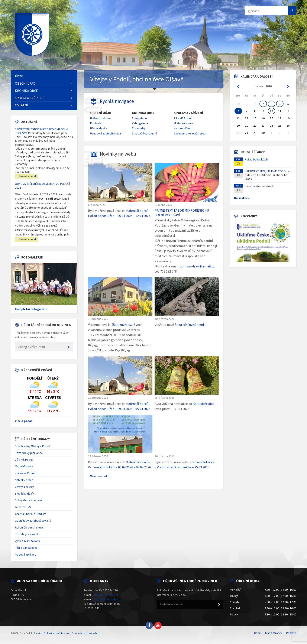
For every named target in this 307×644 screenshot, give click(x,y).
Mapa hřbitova (24, 466)
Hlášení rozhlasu (100, 118)
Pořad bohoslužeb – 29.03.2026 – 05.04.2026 (119, 409)
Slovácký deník (25, 494)
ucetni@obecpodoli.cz (107, 599)
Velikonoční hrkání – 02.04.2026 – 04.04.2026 (119, 467)
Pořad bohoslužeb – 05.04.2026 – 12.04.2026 (119, 216)
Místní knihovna (183, 123)
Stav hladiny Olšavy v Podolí (33, 446)
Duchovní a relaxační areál (190, 133)
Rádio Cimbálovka (26, 548)
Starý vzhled (78, 633)
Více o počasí (24, 421)
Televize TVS (23, 507)
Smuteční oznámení (144, 133)
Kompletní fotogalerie (31, 309)
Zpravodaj (138, 128)
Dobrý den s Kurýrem (28, 500)
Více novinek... (100, 476)
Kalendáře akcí (137, 211)
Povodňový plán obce (29, 453)
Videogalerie (140, 123)
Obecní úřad (101, 113)
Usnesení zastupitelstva (106, 133)
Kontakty (96, 123)
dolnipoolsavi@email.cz (197, 266)
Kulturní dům (182, 128)
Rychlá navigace (117, 101)
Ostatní (22, 105)
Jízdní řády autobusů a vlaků (33, 521)
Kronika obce (144, 113)
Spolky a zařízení (188, 113)
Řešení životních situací (30, 527)
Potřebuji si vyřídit (27, 534)
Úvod (19, 76)
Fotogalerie (139, 118)
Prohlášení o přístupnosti (57, 633)
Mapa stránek (274, 633)
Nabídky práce (24, 480)
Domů (258, 633)
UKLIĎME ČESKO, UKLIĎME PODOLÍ (266, 171)
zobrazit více (26, 176)
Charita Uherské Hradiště (31, 514)
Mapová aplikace (26, 554)
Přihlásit (291, 633)
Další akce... (242, 198)
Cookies (38, 633)
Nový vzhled (93, 633)
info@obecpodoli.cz (106, 595)
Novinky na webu (118, 154)
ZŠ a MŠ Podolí (183, 118)
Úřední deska (99, 128)
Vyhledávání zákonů (28, 541)
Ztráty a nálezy (24, 487)
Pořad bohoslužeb (256, 159)
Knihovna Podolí (25, 473)
